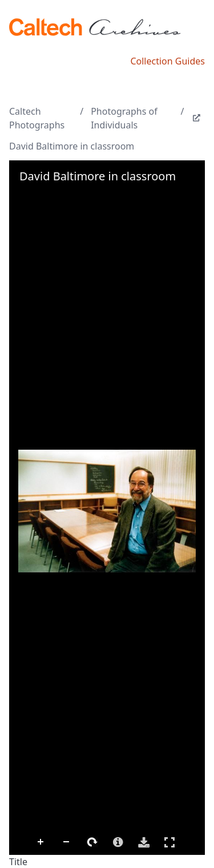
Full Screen (169, 842)
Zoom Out (67, 842)
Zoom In (41, 842)
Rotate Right (92, 842)
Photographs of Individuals (124, 118)
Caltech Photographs (37, 118)
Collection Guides (167, 61)
